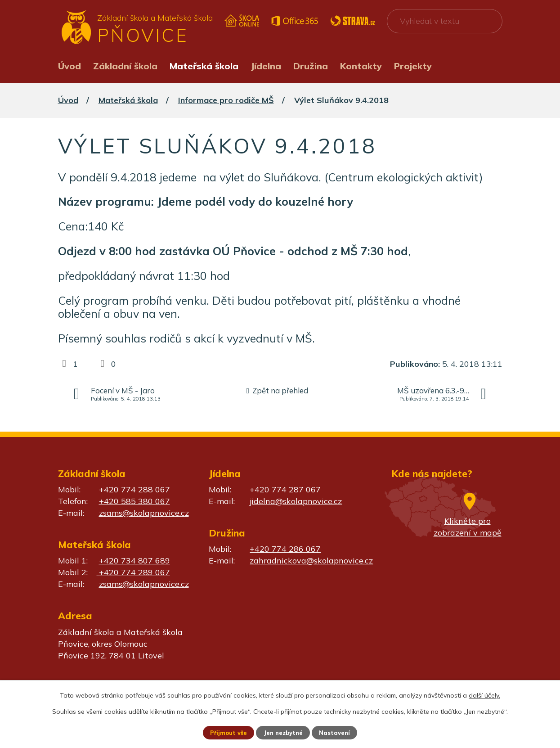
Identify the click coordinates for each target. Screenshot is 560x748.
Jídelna (266, 66)
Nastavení (338, 732)
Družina (311, 66)
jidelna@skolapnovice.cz (296, 501)
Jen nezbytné (284, 732)
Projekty (413, 66)
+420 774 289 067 (133, 572)
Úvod (69, 66)
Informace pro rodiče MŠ (226, 100)
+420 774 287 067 (285, 489)
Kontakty (361, 66)
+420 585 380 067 (134, 501)
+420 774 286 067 (285, 549)
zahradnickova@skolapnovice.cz (311, 561)
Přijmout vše (226, 732)
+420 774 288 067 (134, 489)
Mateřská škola (204, 66)
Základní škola (125, 66)
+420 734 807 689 (134, 561)
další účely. (484, 694)
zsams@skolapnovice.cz (144, 513)
